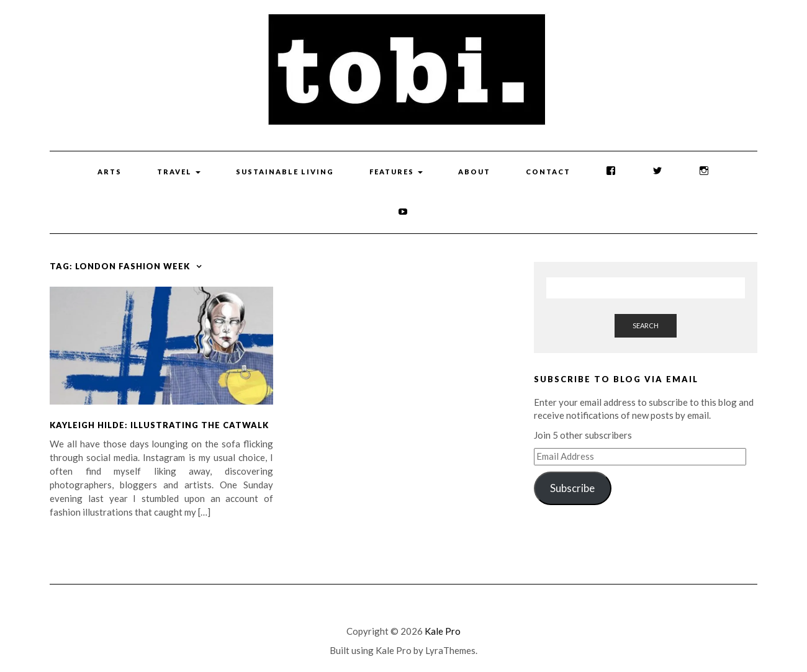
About (474, 172)
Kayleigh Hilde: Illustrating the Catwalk (159, 425)
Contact (548, 172)
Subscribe (572, 488)
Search (646, 325)
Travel (179, 172)
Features (396, 172)
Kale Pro (443, 631)
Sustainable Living (285, 172)
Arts (110, 172)
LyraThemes (450, 650)
